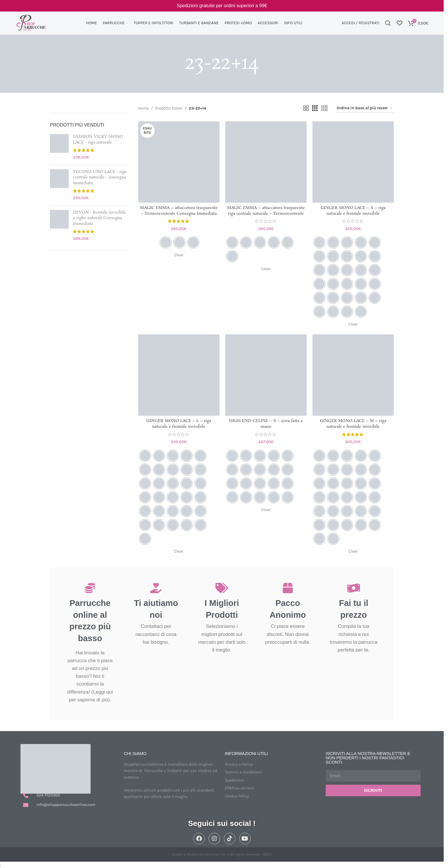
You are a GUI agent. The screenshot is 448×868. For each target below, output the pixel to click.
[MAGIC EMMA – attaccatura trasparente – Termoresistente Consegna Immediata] (179, 162)
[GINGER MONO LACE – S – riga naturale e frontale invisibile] (353, 162)
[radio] (166, 242)
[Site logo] (31, 23)
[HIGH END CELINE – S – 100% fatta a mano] (266, 375)
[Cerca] (388, 23)
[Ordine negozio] (365, 109)
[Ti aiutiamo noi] (156, 588)
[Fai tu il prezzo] (354, 588)
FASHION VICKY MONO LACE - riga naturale (98, 140)
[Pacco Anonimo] (288, 588)
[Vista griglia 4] (324, 108)
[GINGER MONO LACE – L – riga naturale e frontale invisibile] (179, 375)
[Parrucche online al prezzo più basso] (90, 588)
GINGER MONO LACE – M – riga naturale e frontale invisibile (353, 424)
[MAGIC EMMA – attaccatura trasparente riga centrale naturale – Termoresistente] (266, 162)
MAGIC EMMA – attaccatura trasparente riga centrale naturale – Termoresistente (266, 211)
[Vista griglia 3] (315, 108)
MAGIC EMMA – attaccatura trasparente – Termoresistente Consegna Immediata (179, 211)
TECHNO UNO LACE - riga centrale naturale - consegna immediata (100, 178)
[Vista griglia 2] (306, 108)
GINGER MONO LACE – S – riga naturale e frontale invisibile (353, 211)
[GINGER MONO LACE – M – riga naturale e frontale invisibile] (353, 375)
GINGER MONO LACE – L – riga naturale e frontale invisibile (179, 424)
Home (144, 108)
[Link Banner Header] (222, 6)
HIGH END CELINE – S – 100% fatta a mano (266, 424)
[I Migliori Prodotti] (222, 588)
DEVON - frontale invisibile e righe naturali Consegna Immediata (100, 218)
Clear (179, 255)
